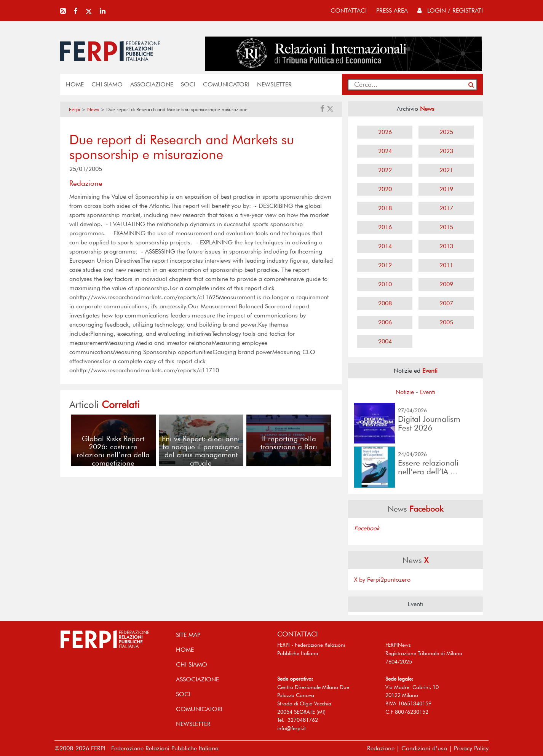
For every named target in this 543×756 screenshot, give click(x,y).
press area (392, 10)
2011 (446, 265)
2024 (385, 151)
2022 (385, 170)
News (93, 109)
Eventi (428, 392)
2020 (385, 189)
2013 (446, 246)
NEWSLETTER (274, 84)
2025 (446, 132)
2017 (446, 208)
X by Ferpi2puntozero (382, 580)
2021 (446, 170)
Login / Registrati (450, 10)
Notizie (405, 392)
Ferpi (74, 109)
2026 (385, 132)
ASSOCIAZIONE (152, 84)
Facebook (367, 528)
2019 (446, 189)
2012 (385, 265)
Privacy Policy (471, 748)
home (75, 84)
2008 (385, 303)
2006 (385, 322)
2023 (446, 151)
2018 (385, 208)
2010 (385, 284)
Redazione (381, 748)
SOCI (188, 84)
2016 (385, 227)
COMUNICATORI (226, 84)
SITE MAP (188, 635)
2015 (446, 227)
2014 (385, 246)
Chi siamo (107, 84)
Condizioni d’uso (424, 748)
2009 (446, 284)
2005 (446, 322)
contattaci (349, 10)
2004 (385, 341)
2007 (446, 303)
